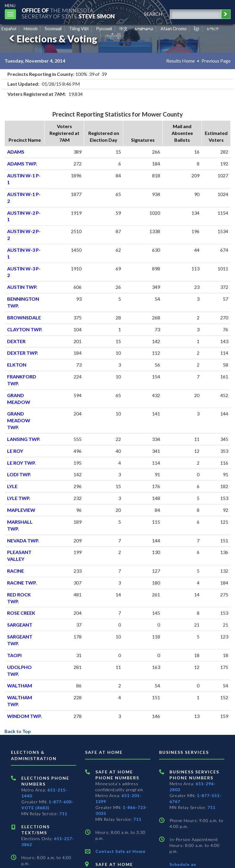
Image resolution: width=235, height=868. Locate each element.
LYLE (12, 486)
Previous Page (216, 61)
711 (63, 814)
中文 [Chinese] (124, 29)
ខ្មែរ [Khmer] (197, 29)
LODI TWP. (19, 474)
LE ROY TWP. (21, 463)
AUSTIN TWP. (22, 287)
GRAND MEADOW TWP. (19, 420)
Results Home (180, 61)
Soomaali (53, 29)
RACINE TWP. (22, 583)
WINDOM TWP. (24, 716)
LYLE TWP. (19, 498)
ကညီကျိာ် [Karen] (113, 35)
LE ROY (15, 451)
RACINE (16, 571)
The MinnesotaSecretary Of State (68, 13)
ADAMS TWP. (22, 164)
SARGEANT (20, 625)
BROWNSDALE (24, 317)
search (153, 14)
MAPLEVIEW (21, 510)
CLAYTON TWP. (25, 329)
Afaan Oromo (174, 29)
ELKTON (17, 365)
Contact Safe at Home (120, 851)
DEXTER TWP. (23, 353)
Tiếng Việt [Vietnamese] (79, 29)
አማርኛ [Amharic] (213, 29)
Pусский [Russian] (104, 29)
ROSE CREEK (21, 613)
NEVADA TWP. (23, 540)
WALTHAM (20, 685)
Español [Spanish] (9, 29)
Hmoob (31, 29)
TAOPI (14, 655)
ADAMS (16, 152)
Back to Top (18, 731)
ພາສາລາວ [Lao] (144, 29)
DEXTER (16, 341)
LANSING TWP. (24, 439)
